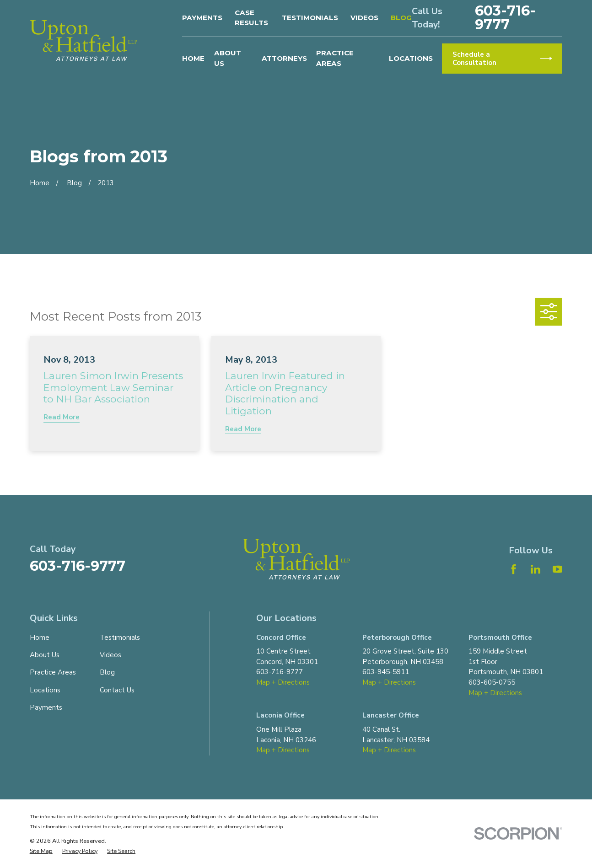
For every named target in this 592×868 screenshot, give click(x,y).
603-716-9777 (505, 18)
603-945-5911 (386, 672)
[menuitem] (41, 851)
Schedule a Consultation (502, 59)
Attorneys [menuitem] (284, 58)
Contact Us (117, 690)
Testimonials (310, 18)
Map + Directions (283, 682)
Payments (202, 18)
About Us (45, 655)
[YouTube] (557, 569)
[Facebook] (514, 569)
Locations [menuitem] (411, 58)
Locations (45, 690)
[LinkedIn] (535, 569)
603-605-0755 (492, 682)
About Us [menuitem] (228, 58)
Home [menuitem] (193, 58)
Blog (401, 18)
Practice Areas (53, 672)
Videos (364, 18)
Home (40, 638)
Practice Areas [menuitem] (335, 58)
